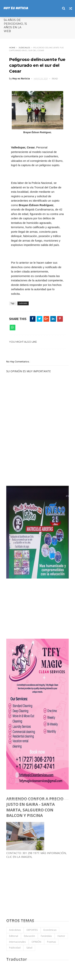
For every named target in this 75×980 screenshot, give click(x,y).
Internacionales (17, 942)
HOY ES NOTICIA (16, 8)
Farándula (46, 936)
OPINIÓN (36, 942)
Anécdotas (15, 930)
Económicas (50, 930)
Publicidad (15, 948)
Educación (29, 936)
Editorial (14, 936)
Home (12, 48)
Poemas (51, 942)
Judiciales (24, 48)
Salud (29, 948)
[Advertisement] (35, 456)
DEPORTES (32, 930)
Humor (61, 936)
